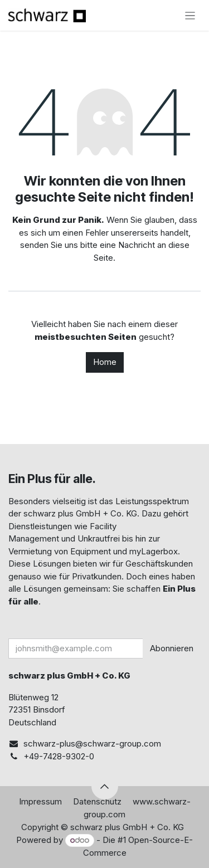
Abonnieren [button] (172, 648)
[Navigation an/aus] (190, 15)
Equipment (91, 551)
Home (105, 362)
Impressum (40, 801)
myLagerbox (154, 551)
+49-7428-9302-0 (59, 756)
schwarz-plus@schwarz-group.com (92, 743)
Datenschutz (97, 801)
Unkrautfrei (99, 538)
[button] (105, 786)
